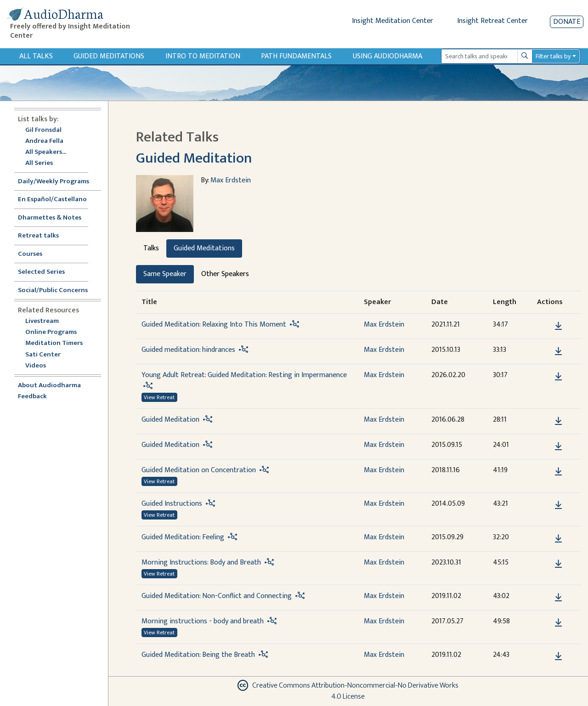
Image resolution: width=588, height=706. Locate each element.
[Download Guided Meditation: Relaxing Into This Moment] (558, 326)
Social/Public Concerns (53, 291)
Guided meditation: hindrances (188, 350)
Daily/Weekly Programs (58, 182)
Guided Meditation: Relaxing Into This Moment (214, 325)
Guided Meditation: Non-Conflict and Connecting (217, 596)
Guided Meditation (194, 158)
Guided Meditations (109, 56)
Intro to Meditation (203, 56)
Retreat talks (38, 236)
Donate (567, 22)
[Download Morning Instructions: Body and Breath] (558, 564)
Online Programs (51, 332)
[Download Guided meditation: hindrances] (558, 351)
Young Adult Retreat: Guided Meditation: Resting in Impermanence (244, 375)
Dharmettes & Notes (50, 218)
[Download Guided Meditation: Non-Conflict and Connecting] (558, 598)
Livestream (42, 321)
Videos (40, 366)
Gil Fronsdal (43, 130)
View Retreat (159, 397)
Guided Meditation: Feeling (183, 537)
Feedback (32, 397)
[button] (544, 325)
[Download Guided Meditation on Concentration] (558, 472)
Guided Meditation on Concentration (199, 470)
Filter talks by (553, 56)
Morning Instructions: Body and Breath (201, 562)
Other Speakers (225, 274)
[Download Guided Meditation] (558, 421)
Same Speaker (165, 274)
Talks (151, 248)
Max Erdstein (231, 180)
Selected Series (47, 272)
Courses (30, 254)
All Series (39, 163)
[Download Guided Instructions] (558, 505)
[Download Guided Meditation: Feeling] (558, 539)
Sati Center (43, 355)
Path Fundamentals (296, 56)
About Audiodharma (49, 386)
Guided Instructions (172, 504)
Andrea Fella (44, 141)
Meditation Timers (54, 343)
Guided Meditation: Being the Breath (198, 655)
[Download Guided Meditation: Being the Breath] (558, 656)
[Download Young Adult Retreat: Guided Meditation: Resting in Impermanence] (558, 377)
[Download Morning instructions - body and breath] (558, 623)
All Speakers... (46, 152)
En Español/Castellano (52, 200)
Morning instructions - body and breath (203, 621)
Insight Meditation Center (393, 21)
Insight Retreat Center (492, 21)
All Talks (36, 56)
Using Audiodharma (387, 56)
